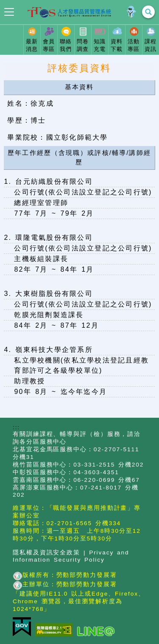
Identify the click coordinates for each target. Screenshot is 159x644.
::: (16, 427)
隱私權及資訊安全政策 (46, 553)
